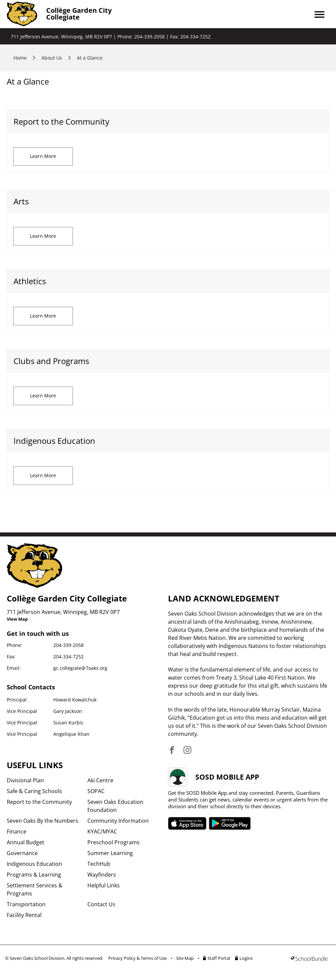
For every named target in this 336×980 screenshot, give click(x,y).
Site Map (185, 958)
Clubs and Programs (51, 361)
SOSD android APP (230, 823)
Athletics (30, 281)
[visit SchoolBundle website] (309, 959)
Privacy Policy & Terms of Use (137, 958)
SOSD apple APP (187, 823)
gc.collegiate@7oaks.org (80, 668)
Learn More (43, 156)
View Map (17, 619)
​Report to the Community (61, 121)
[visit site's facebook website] (172, 750)
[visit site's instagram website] (187, 750)
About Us (52, 58)
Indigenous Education (54, 441)
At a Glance (90, 58)
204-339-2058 (68, 645)
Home (20, 58)
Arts (21, 201)
